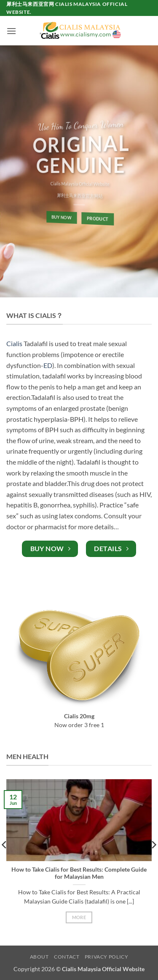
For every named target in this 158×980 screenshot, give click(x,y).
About (39, 957)
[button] (11, 31)
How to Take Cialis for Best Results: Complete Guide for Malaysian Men (79, 873)
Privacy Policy (107, 957)
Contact (67, 957)
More (79, 917)
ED (48, 365)
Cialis (14, 343)
